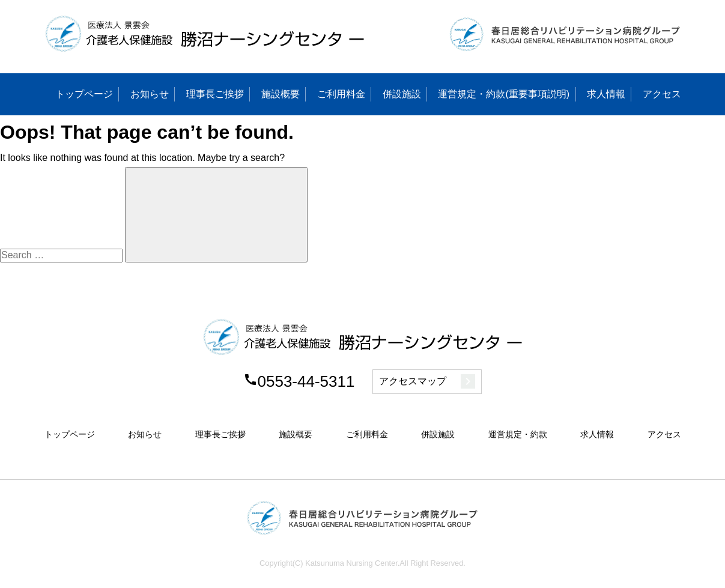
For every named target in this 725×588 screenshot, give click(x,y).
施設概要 (281, 94)
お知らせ (150, 94)
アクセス (662, 94)
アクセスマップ (427, 381)
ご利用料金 (341, 94)
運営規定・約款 (518, 434)
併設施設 (402, 94)
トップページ (84, 94)
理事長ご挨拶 (215, 94)
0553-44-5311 (299, 381)
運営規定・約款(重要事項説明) (504, 94)
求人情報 (606, 94)
